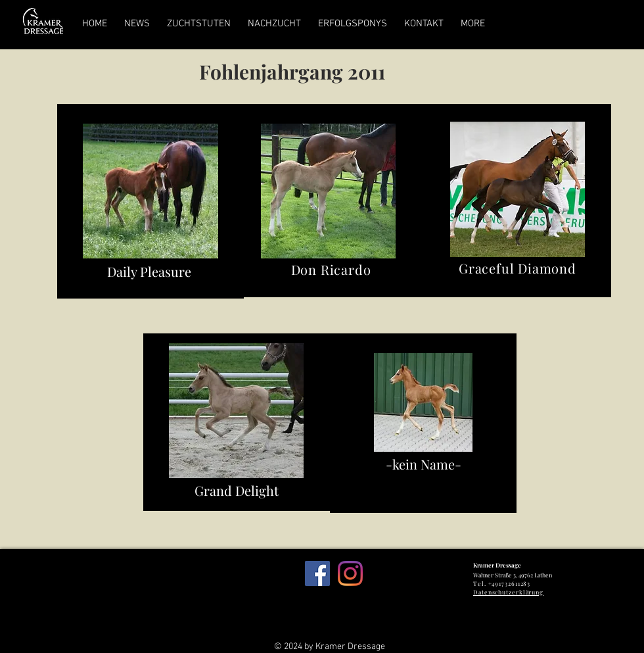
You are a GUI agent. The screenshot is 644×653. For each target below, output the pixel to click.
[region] (150, 201)
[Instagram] (350, 573)
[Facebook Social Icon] (317, 573)
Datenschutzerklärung (508, 592)
